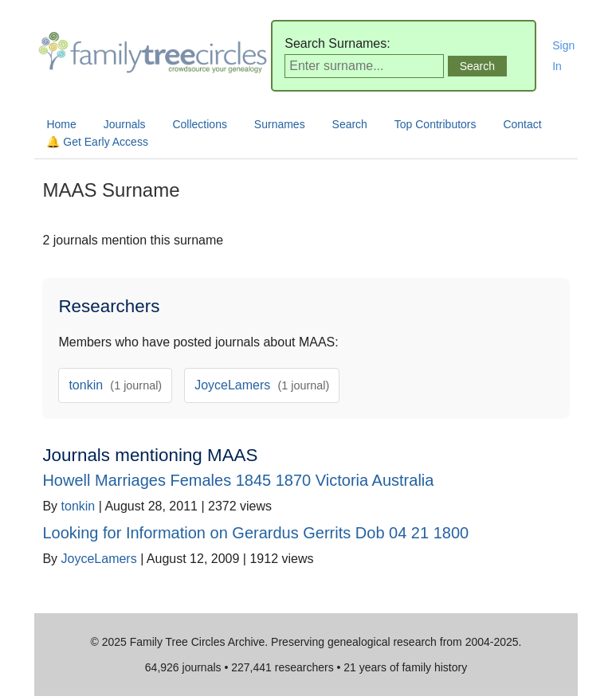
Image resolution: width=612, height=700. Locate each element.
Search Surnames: (337, 43)
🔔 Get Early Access (97, 142)
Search (350, 124)
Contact (522, 124)
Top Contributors (435, 124)
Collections (199, 124)
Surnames (280, 124)
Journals (125, 124)
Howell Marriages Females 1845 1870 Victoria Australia (238, 480)
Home (61, 124)
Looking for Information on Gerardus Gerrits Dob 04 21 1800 (255, 533)
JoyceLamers (262, 385)
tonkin (115, 385)
